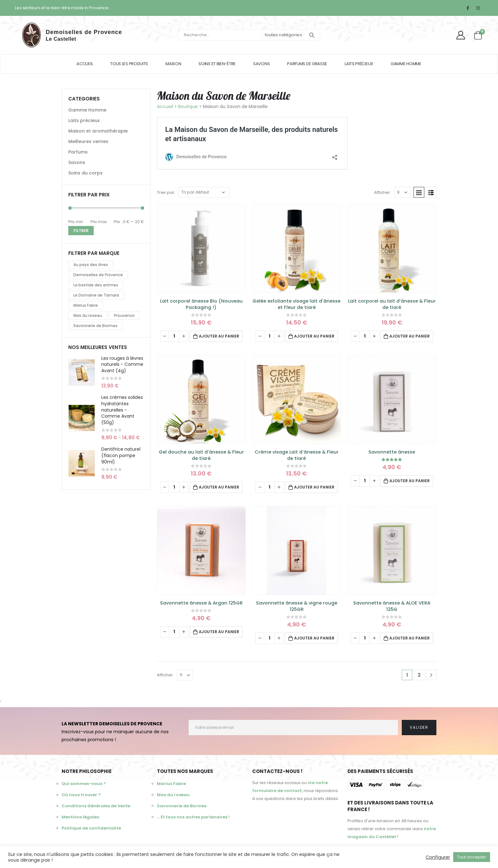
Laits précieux (359, 64)
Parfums (78, 152)
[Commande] (204, 192)
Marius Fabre (86, 305)
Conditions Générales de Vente (96, 806)
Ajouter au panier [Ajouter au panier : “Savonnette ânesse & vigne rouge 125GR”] (314, 638)
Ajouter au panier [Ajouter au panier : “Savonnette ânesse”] (410, 481)
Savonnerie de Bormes (95, 326)
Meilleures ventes (88, 141)
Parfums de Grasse (307, 64)
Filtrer (81, 231)
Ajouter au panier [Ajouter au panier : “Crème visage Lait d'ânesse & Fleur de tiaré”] (314, 487)
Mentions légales (80, 817)
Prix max (99, 222)
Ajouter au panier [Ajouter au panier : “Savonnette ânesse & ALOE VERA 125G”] (410, 638)
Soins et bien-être (217, 64)
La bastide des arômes (96, 285)
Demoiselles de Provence (98, 275)
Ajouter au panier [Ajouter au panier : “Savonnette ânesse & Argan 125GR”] (219, 632)
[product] (201, 249)
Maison (173, 64)
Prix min (76, 222)
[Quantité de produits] (174, 336)
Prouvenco (124, 315)
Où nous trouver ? (81, 795)
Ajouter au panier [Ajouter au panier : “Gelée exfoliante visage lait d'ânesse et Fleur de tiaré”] (314, 336)
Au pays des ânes (91, 265)
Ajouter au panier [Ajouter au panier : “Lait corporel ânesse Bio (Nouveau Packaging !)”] (219, 336)
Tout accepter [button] (472, 857)
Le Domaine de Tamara (96, 295)
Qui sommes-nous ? (84, 784)
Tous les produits (129, 64)
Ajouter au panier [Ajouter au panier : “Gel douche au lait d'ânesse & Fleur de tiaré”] (219, 487)
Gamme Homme (87, 110)
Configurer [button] (438, 857)
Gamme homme (406, 64)
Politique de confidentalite (91, 828)
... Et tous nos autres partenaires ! (193, 817)
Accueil (85, 64)
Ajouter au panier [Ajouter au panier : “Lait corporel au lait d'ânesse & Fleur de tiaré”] (410, 336)
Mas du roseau (88, 315)
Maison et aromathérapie (98, 131)
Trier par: (166, 192)
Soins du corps (85, 173)
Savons (261, 64)
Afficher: (383, 192)
